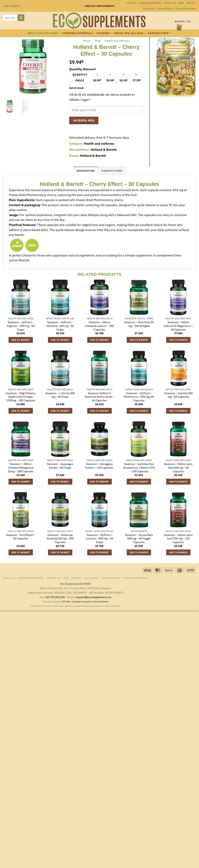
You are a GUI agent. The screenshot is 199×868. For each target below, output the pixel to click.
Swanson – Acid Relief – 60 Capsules (21, 537)
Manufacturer (160, 33)
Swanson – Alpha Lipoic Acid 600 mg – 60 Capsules (178, 468)
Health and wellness (44, 33)
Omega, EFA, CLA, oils (130, 33)
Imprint (190, 3)
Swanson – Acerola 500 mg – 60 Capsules (178, 395)
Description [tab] (86, 171)
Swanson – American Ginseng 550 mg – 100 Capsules (60, 539)
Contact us (170, 3)
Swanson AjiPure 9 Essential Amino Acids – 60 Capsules (99, 397)
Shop (98, 41)
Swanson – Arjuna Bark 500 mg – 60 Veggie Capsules (139, 539)
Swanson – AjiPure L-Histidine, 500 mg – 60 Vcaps (60, 326)
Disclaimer (149, 9)
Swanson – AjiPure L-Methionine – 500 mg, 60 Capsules (139, 397)
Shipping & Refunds (150, 3)
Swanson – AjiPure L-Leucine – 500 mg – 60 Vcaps (99, 539)
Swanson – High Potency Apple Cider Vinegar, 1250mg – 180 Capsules (21, 397)
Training (104, 33)
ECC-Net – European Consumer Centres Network (85, 602)
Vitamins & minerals (78, 33)
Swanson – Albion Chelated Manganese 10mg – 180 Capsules (21, 468)
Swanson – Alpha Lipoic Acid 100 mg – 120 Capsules (178, 539)
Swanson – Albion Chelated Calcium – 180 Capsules (99, 326)
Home (87, 41)
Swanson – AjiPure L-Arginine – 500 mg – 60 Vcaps (21, 326)
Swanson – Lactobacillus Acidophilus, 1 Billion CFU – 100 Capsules (139, 468)
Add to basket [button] (21, 340)
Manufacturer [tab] (112, 171)
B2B (181, 3)
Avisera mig (84, 120)
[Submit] (21, 18)
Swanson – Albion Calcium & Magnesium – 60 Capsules (178, 326)
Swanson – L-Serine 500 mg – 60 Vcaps (60, 395)
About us (132, 3)
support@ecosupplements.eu (93, 597)
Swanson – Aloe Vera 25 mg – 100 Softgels (139, 324)
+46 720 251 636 (55, 597)
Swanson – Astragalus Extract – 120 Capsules (99, 466)
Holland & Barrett (104, 150)
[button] (12, 6)
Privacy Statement (186, 9)
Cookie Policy (165, 9)
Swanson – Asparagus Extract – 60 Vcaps (60, 466)
